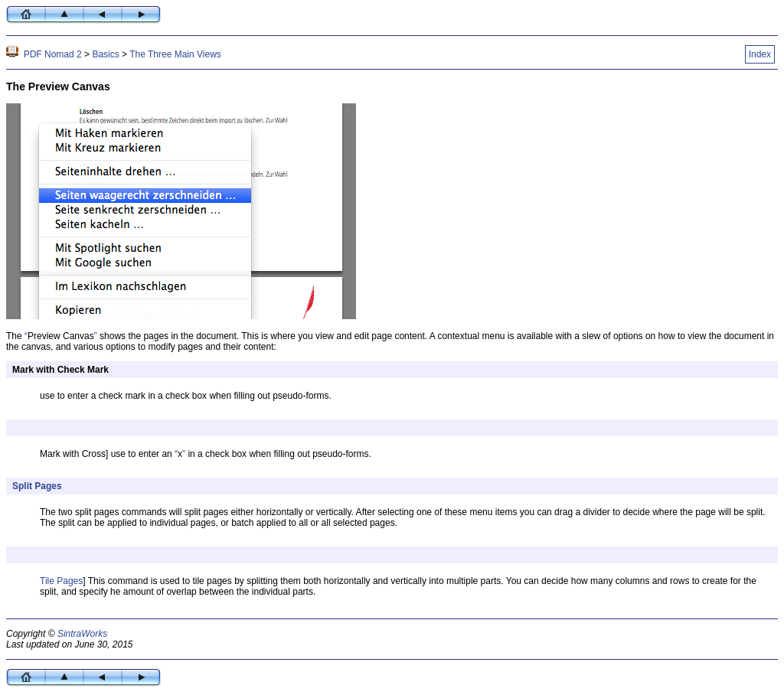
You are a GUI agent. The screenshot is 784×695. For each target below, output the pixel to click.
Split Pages (37, 486)
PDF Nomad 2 (53, 54)
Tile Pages (61, 581)
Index (760, 54)
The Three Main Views (175, 54)
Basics (105, 54)
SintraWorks (82, 634)
